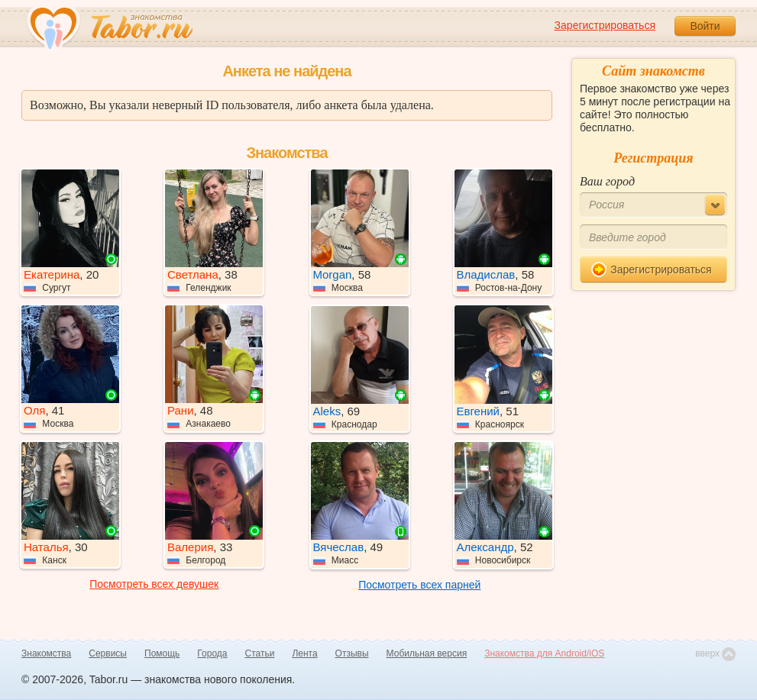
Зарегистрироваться (605, 25)
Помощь (162, 653)
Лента (304, 653)
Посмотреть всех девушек (154, 584)
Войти (705, 26)
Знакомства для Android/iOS (544, 653)
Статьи (260, 653)
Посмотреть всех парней (419, 585)
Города (212, 653)
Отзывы (352, 653)
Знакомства (46, 653)
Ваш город (607, 181)
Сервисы (108, 653)
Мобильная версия (427, 653)
